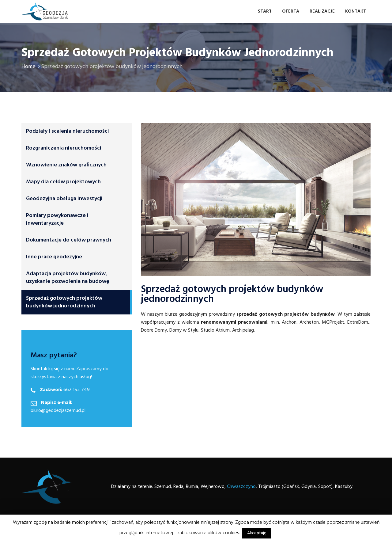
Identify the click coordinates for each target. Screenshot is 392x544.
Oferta (291, 11)
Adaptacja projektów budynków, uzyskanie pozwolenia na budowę (68, 278)
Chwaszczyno (241, 487)
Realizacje (322, 11)
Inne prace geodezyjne (54, 257)
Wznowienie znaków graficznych (66, 165)
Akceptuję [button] (257, 533)
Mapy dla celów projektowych (63, 182)
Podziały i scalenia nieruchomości (68, 131)
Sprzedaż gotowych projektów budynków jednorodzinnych (64, 302)
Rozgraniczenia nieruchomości (64, 148)
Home (31, 67)
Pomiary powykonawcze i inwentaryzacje (57, 219)
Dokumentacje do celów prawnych (69, 240)
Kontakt (356, 11)
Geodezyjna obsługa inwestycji (64, 199)
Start (265, 11)
